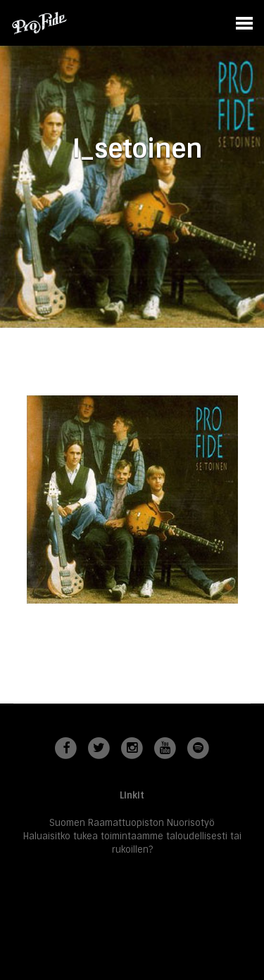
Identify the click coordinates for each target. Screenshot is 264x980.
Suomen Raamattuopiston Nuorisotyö (132, 823)
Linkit (132, 795)
